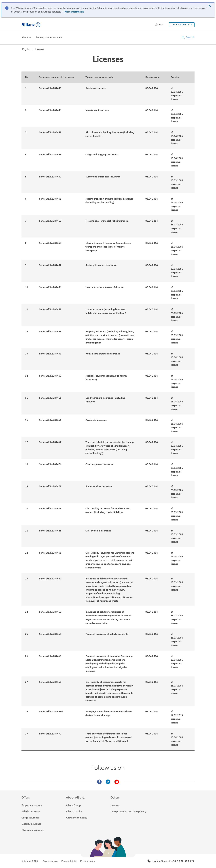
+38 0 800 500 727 (183, 861)
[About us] (26, 38)
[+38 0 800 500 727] (182, 25)
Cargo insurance (30, 818)
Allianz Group (73, 805)
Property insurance (32, 805)
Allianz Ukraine (74, 812)
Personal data (69, 861)
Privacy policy (88, 861)
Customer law (50, 861)
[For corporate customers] (49, 38)
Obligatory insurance (33, 830)
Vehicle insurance (31, 812)
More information (73, 12)
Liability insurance (31, 824)
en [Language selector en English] (160, 25)
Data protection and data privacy (128, 812)
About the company (76, 818)
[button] (210, 6)
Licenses (115, 805)
